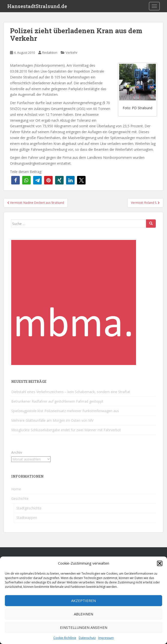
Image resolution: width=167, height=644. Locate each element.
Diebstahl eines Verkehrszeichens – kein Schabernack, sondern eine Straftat (71, 392)
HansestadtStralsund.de (37, 6)
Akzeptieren (83, 601)
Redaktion (50, 53)
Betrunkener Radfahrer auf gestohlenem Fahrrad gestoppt (57, 401)
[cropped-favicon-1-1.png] (74, 302)
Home (16, 489)
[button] (160, 563)
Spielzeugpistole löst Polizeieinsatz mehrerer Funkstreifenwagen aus (65, 411)
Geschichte (20, 499)
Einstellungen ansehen (84, 627)
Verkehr (72, 53)
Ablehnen (83, 614)
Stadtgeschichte (29, 508)
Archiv (17, 452)
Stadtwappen (27, 518)
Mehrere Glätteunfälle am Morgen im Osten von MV (52, 420)
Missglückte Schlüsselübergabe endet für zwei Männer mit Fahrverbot (66, 430)
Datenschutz (87, 638)
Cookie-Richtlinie (65, 638)
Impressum (106, 638)
